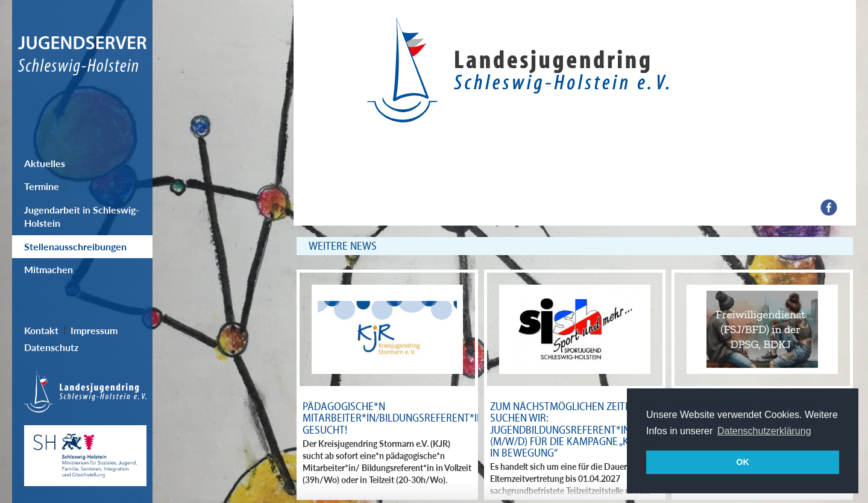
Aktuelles (45, 163)
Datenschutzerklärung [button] (764, 431)
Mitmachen (49, 269)
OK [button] (743, 462)
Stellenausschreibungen (75, 246)
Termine (42, 186)
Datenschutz (51, 347)
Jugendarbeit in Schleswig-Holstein (82, 216)
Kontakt (41, 330)
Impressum (94, 330)
